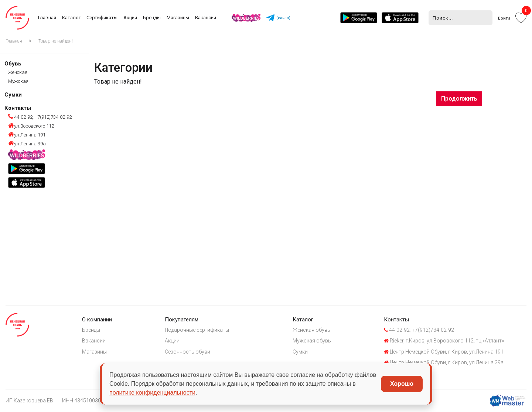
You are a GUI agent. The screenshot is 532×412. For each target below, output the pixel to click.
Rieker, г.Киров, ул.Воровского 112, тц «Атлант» (446, 341)
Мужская (18, 81)
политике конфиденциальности (152, 393)
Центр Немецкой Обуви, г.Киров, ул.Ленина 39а (446, 363)
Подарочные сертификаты (198, 330)
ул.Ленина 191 (27, 135)
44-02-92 (20, 117)
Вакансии (206, 18)
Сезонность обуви (188, 352)
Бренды (152, 18)
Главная (47, 18)
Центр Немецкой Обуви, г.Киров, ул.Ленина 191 (446, 352)
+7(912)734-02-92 (53, 117)
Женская (18, 72)
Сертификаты (102, 18)
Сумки (13, 95)
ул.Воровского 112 (31, 126)
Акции (130, 18)
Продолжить (459, 99)
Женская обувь (313, 330)
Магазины (178, 18)
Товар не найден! (56, 41)
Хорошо (402, 384)
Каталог (71, 18)
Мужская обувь (313, 341)
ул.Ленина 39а (27, 144)
